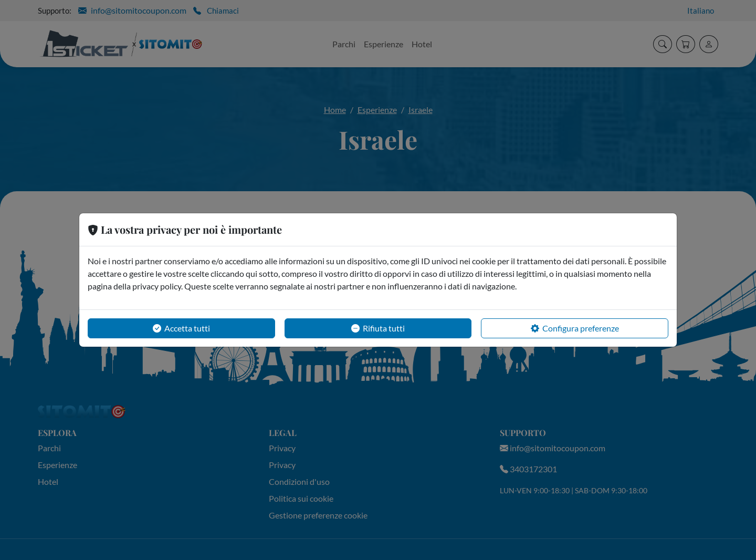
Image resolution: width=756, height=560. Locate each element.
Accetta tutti (181, 328)
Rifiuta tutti (378, 328)
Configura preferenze (575, 328)
